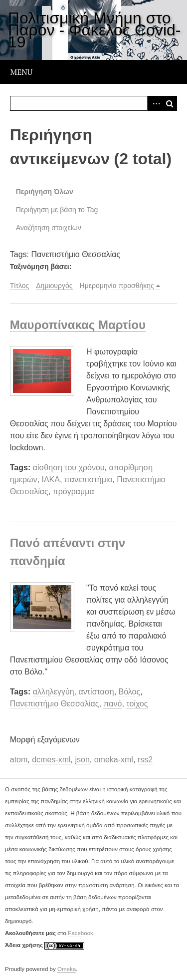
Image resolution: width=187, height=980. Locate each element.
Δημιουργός (54, 286)
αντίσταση (96, 692)
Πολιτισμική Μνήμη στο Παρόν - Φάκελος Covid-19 (94, 30)
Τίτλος (20, 286)
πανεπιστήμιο (89, 480)
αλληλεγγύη (54, 692)
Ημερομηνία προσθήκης (117, 286)
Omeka (67, 969)
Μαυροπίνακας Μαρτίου (78, 325)
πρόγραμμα (74, 491)
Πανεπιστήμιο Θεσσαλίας (55, 704)
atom (19, 760)
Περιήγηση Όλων (45, 192)
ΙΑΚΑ (50, 480)
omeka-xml (114, 760)
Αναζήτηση (170, 103)
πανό (112, 704)
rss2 (145, 760)
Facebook (81, 933)
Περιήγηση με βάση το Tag (57, 210)
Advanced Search (155, 103)
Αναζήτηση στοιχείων (49, 228)
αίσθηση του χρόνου (69, 468)
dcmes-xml (51, 760)
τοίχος (137, 704)
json (82, 760)
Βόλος (130, 692)
